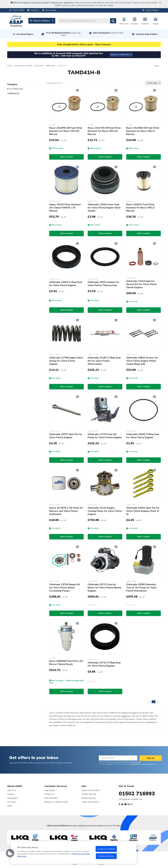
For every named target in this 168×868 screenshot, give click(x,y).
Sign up (151, 758)
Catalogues (12, 798)
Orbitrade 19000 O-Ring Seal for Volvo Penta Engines (143, 436)
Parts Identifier (51, 798)
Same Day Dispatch (108, 33)
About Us (12, 790)
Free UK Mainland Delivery (64, 34)
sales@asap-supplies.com (131, 799)
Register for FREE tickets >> (121, 55)
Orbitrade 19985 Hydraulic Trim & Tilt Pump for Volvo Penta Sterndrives (141, 588)
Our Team (12, 802)
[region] (73, 853)
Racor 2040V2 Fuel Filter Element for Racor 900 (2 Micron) (141, 208)
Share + (157, 66)
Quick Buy (135, 21)
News (10, 806)
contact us (126, 716)
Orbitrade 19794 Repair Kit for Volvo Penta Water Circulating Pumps (65, 588)
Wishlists (145, 21)
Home (9, 66)
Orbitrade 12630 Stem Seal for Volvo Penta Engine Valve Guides (104, 208)
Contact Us (49, 794)
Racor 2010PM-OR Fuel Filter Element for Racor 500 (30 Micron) (66, 131)
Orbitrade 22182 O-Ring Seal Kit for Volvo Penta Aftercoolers (104, 361)
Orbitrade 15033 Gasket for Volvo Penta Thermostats (103, 284)
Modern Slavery (89, 798)
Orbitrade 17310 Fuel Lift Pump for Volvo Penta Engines (105, 436)
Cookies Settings (106, 856)
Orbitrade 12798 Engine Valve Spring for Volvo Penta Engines (66, 361)
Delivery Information (91, 790)
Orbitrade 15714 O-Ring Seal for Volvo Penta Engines (104, 664)
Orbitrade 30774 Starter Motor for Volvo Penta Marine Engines (104, 588)
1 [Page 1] (154, 702)
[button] (10, 853)
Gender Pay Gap (89, 794)
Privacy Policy (135, 764)
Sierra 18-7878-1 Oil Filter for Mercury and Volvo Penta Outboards (66, 511)
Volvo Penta (39, 66)
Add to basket (66, 157)
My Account (124, 21)
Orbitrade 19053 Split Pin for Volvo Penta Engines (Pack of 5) (143, 511)
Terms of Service (147, 764)
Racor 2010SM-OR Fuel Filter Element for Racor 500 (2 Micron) (143, 131)
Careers (11, 794)
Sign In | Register (151, 10)
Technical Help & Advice (147, 34)
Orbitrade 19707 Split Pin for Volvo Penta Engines (66, 436)
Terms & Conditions (90, 802)
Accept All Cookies (106, 849)
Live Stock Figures (25, 34)
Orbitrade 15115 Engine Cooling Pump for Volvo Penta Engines (105, 511)
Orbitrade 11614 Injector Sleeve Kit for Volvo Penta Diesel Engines (141, 284)
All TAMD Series (15, 89)
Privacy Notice (136, 762)
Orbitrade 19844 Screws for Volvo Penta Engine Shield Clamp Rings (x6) (142, 361)
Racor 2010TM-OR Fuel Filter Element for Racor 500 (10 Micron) (104, 131)
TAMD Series (50, 66)
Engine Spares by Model (23, 66)
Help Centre (50, 790)
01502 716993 (137, 794)
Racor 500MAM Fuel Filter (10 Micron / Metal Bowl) (66, 663)
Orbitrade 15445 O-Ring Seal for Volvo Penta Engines (66, 284)
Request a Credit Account (56, 802)
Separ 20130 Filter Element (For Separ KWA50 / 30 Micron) (65, 208)
